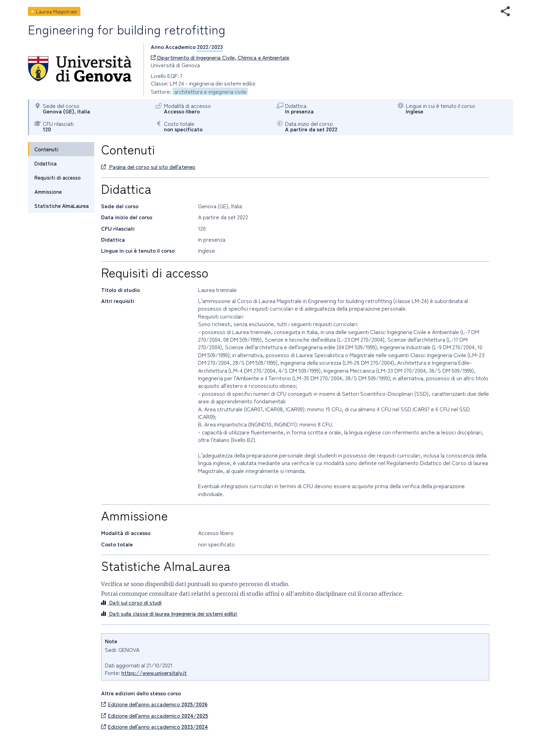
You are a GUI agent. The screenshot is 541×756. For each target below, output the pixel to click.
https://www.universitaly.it (154, 673)
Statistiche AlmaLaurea (62, 206)
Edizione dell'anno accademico (154, 704)
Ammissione (48, 191)
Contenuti (46, 149)
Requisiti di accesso (58, 177)
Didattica (46, 163)
